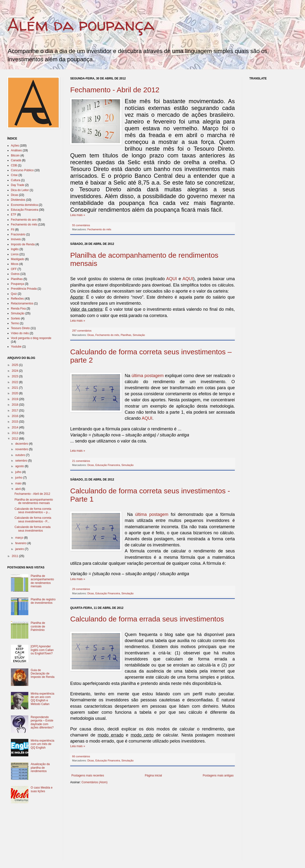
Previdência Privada (24, 289)
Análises (16, 150)
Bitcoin (15, 155)
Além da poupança (81, 24)
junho (19, 478)
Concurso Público (22, 170)
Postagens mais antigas (218, 775)
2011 (15, 556)
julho (19, 472)
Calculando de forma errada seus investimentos (147, 619)
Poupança (17, 284)
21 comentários (81, 461)
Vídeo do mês (20, 333)
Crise (14, 175)
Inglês (15, 249)
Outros (15, 274)
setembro (22, 461)
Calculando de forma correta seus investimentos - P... (33, 519)
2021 (15, 388)
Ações (15, 146)
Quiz (14, 294)
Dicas (91, 335)
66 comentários (81, 756)
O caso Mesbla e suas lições (42, 789)
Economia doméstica (24, 205)
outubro (21, 455)
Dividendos (18, 200)
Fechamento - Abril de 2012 (115, 90)
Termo (15, 323)
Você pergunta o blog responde (31, 338)
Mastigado (18, 259)
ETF (14, 215)
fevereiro (21, 543)
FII (13, 230)
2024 (15, 371)
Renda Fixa (18, 309)
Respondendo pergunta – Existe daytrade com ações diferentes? (42, 722)
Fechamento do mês (99, 229)
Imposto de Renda (23, 244)
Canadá (16, 160)
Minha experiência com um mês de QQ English (42, 744)
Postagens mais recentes (88, 775)
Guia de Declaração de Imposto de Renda (43, 674)
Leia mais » (78, 215)
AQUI (172, 279)
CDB (14, 165)
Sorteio (15, 318)
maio (19, 483)
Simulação (139, 335)
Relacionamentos (22, 303)
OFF (14, 269)
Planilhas (126, 335)
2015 (15, 422)
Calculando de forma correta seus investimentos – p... (33, 511)
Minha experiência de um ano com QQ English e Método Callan (42, 699)
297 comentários (82, 331)
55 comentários (81, 225)
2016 (15, 416)
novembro (22, 449)
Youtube (16, 347)
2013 (15, 433)
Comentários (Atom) (95, 782)
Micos (15, 264)
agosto (20, 466)
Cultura (16, 180)
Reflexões (17, 299)
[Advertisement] (127, 826)
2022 (15, 382)
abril (18, 489)
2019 (15, 399)
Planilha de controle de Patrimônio (38, 626)
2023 (15, 376)
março (20, 538)
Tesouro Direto (20, 328)
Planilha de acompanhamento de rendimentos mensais (34, 501)
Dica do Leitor (20, 190)
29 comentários (81, 589)
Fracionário (18, 234)
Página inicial (153, 775)
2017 (15, 411)
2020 (15, 393)
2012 (15, 439)
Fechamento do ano (24, 220)
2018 (15, 405)
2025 (15, 365)
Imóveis (16, 239)
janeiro (20, 549)
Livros (15, 254)
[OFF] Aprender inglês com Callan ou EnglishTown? (42, 650)
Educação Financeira (108, 465)
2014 (15, 427)
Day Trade (18, 185)
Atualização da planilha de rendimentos (40, 768)
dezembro (22, 444)
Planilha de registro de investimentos (43, 601)
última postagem (148, 376)
